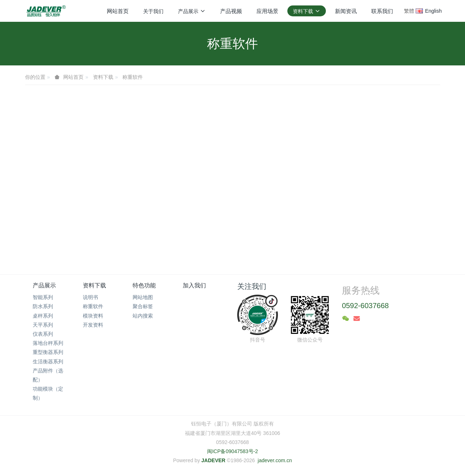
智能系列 (43, 297)
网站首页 (118, 11)
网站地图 (143, 297)
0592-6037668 (365, 306)
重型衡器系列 (48, 352)
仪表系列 (43, 334)
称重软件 (133, 77)
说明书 (90, 297)
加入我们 (194, 285)
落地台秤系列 (48, 343)
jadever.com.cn (275, 460)
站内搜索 (143, 316)
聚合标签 (143, 306)
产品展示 (44, 285)
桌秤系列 (43, 316)
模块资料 (93, 316)
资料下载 (103, 77)
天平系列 (43, 325)
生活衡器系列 (48, 362)
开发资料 (93, 325)
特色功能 (144, 285)
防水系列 (43, 306)
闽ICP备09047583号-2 (232, 451)
